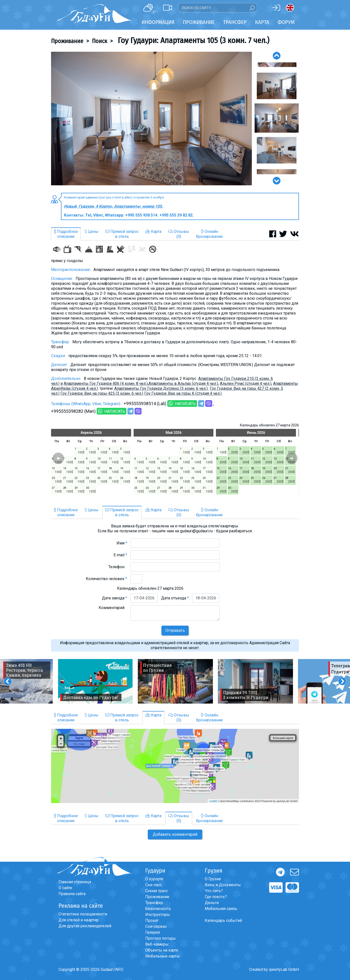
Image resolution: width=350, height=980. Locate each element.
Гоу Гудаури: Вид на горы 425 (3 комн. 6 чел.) (102, 393)
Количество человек (106, 579)
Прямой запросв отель (122, 234)
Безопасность (158, 909)
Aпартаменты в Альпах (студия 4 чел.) (183, 383)
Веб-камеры (157, 944)
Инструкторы (158, 915)
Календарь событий (223, 920)
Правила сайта (72, 894)
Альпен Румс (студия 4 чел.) (246, 383)
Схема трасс (157, 891)
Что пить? (214, 891)
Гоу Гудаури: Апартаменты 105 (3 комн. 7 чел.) (192, 40)
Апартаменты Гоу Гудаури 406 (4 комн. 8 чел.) (106, 383)
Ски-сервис (156, 926)
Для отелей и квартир (79, 920)
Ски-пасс (154, 885)
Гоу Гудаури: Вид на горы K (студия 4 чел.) (183, 393)
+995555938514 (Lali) (145, 404)
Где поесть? (216, 897)
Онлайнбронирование (209, 234)
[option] (151, 119)
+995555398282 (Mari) (73, 411)
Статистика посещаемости (83, 914)
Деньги (212, 903)
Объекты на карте (162, 950)
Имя (122, 543)
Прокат (152, 920)
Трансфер (154, 903)
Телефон (118, 567)
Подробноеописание (66, 234)
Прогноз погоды (160, 938)
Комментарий (113, 608)
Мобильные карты (162, 956)
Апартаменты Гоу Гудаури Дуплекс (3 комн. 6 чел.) (161, 388)
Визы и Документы (223, 885)
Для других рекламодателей (85, 926)
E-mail (120, 555)
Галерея (153, 932)
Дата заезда (115, 598)
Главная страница (75, 882)
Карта (262, 22)
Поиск (100, 41)
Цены (92, 232)
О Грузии (213, 879)
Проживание (67, 41)
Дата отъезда (175, 598)
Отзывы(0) (179, 234)
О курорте (154, 879)
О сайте (65, 888)
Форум (286, 22)
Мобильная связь (221, 909)
